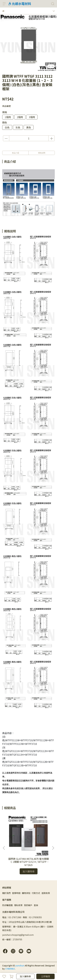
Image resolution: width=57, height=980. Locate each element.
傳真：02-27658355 (32, 917)
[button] (53, 848)
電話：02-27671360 (12, 917)
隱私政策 (18, 905)
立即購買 (46, 976)
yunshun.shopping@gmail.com (18, 935)
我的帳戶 (28, 905)
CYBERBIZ (10, 969)
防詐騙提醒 (7, 905)
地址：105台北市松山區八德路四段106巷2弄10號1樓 (27, 922)
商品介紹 (15, 153)
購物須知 (26, 893)
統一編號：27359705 (12, 939)
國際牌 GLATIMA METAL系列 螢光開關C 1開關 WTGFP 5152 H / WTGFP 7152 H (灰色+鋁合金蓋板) (29, 860)
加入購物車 (25, 976)
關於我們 (6, 893)
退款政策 (46, 893)
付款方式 (36, 893)
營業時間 (16, 893)
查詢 (36, 905)
